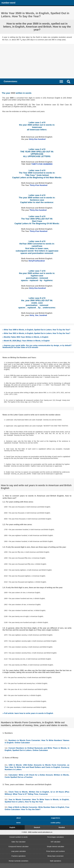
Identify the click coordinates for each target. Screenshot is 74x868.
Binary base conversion (56, 856)
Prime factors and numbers (55, 851)
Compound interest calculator (18, 847)
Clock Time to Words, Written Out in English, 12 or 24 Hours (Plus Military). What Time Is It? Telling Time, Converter (37, 793)
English (12, 827)
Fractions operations (18, 856)
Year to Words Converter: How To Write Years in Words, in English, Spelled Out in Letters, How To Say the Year (37, 801)
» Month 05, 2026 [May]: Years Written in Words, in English (26, 341)
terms (18, 823)
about (18, 818)
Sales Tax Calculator (18, 842)
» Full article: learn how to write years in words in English (28, 713)
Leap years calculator (18, 851)
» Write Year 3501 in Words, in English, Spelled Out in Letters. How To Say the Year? (36, 333)
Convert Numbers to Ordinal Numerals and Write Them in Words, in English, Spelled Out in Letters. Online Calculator (37, 749)
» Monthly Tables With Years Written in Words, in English (25, 337)
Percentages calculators (56, 837)
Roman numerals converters (18, 861)
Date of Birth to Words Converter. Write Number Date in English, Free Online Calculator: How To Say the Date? (37, 808)
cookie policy (55, 823)
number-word (8, 3)
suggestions (55, 818)
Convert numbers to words (18, 837)
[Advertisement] (37, 60)
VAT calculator (55, 842)
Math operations (55, 861)
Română (62, 827)
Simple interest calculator (55, 847)
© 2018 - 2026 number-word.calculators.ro (37, 832)
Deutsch (37, 827)
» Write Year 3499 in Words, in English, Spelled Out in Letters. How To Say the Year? (36, 330)
